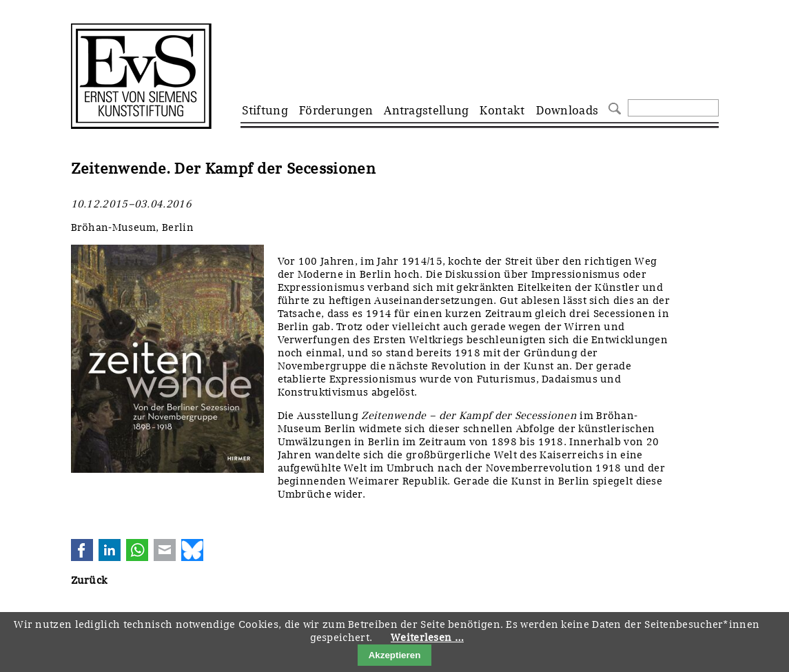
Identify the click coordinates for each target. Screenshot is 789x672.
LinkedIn (110, 550)
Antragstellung (426, 110)
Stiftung (265, 110)
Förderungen (336, 110)
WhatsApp (137, 550)
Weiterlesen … (427, 638)
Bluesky (192, 550)
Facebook (82, 550)
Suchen (613, 107)
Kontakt (502, 110)
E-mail (165, 550)
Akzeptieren (395, 655)
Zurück (89, 580)
